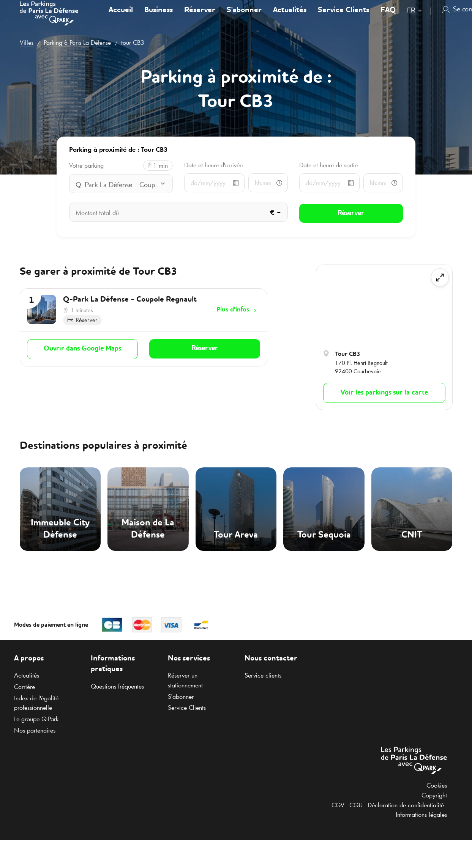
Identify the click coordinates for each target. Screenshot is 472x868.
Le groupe (36, 719)
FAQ (388, 17)
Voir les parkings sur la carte (384, 393)
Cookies (437, 785)
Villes (27, 42)
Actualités (290, 17)
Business (159, 17)
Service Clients (343, 17)
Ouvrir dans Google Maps (82, 348)
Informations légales (421, 815)
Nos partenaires (35, 730)
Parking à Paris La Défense (77, 42)
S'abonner (244, 17)
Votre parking (86, 166)
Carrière (24, 687)
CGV (338, 805)
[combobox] (416, 18)
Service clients (263, 675)
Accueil (121, 17)
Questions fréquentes (117, 686)
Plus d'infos (233, 309)
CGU (356, 805)
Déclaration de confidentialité (406, 805)
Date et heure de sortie (328, 165)
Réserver (200, 17)
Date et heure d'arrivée (213, 165)
